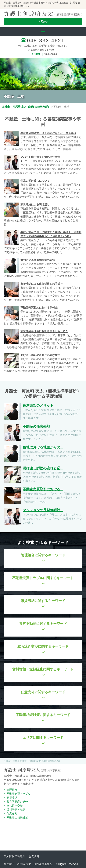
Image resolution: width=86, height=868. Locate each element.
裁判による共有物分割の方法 (38, 260)
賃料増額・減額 (16, 810)
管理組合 (12, 790)
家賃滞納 (12, 798)
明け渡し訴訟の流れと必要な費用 (40, 355)
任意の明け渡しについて (35, 181)
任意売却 (12, 814)
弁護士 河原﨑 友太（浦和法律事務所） (26, 107)
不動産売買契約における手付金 (39, 308)
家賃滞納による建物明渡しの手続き (42, 284)
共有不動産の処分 (17, 802)
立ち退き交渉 (15, 806)
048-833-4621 (46, 41)
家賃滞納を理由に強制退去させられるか (44, 331)
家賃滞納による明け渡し (35, 204)
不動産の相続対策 (17, 818)
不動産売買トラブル (19, 794)
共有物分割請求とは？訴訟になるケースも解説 (48, 133)
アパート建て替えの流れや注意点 (40, 157)
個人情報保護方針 (14, 856)
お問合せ (43, 21)
